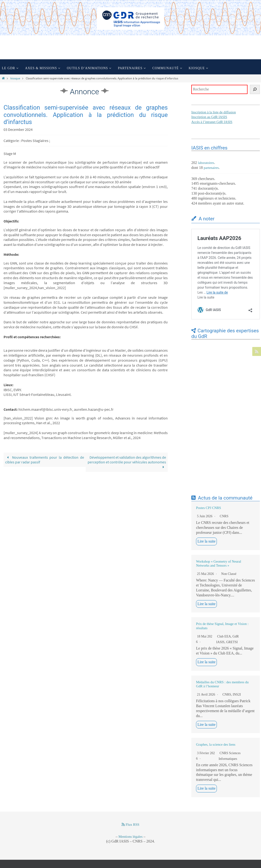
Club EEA (224, 636)
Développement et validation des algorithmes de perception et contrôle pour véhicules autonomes (127, 462)
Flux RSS (130, 825)
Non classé (229, 574)
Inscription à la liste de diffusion (214, 112)
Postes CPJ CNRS (209, 508)
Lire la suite (206, 541)
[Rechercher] (255, 89)
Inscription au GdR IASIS (210, 117)
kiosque (15, 78)
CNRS (224, 516)
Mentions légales (130, 837)
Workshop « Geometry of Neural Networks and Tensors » (219, 563)
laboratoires (206, 163)
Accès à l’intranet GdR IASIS (212, 122)
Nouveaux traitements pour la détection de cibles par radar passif (45, 460)
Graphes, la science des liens (216, 744)
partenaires (211, 168)
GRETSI (232, 642)
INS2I (237, 695)
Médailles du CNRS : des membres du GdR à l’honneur (222, 684)
